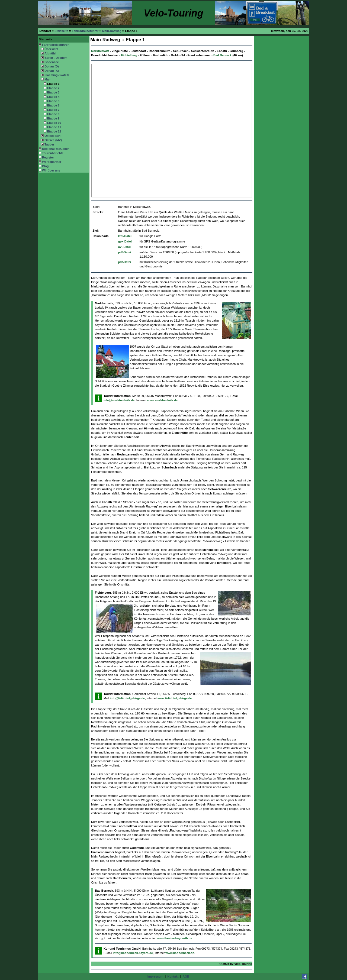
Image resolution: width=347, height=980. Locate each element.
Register (48, 157)
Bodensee (52, 62)
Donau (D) (52, 66)
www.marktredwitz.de (162, 400)
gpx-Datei (125, 241)
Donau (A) (52, 71)
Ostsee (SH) (53, 136)
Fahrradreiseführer (55, 45)
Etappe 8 (53, 114)
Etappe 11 (54, 127)
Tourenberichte (53, 153)
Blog (45, 166)
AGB (186, 976)
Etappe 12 (54, 131)
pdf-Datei (125, 252)
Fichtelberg (129, 55)
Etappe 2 (53, 88)
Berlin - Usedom (56, 58)
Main (48, 79)
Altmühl (50, 53)
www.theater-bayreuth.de (174, 938)
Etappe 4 (53, 97)
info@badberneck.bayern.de (133, 953)
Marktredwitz (100, 51)
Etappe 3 (53, 92)
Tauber (49, 144)
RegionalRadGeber (55, 149)
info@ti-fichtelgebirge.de (127, 698)
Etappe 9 (53, 118)
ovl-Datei (124, 247)
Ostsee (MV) (53, 140)
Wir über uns (51, 170)
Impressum (155, 976)
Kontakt (173, 976)
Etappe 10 (54, 123)
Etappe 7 (53, 110)
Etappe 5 (53, 101)
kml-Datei (125, 236)
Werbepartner (52, 162)
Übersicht (51, 49)
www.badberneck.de (180, 953)
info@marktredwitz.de (119, 400)
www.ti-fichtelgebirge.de (175, 698)
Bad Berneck (222, 55)
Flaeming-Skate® (57, 75)
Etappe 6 (53, 105)
